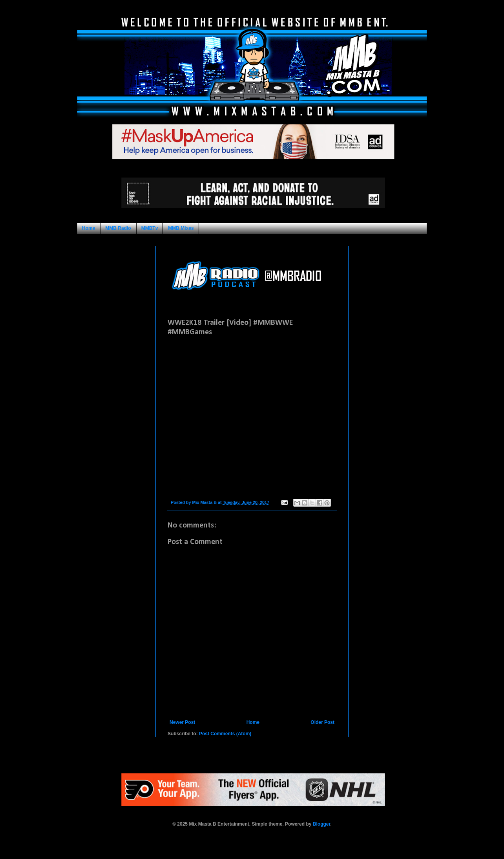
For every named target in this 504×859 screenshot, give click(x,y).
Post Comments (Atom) (225, 734)
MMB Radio (118, 228)
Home (89, 228)
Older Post (322, 722)
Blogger (322, 824)
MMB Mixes (181, 228)
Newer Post (182, 722)
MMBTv (150, 228)
